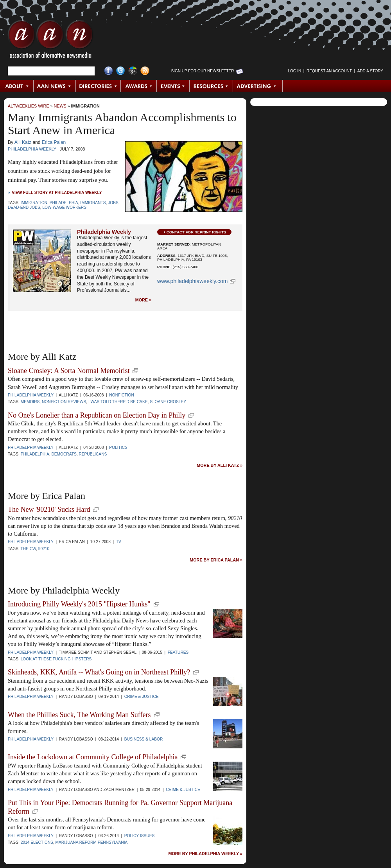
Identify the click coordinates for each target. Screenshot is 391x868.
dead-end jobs (24, 207)
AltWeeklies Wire (28, 106)
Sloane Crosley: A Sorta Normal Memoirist (69, 371)
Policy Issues (139, 836)
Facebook (109, 71)
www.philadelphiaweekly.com (192, 281)
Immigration (85, 106)
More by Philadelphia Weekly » (205, 854)
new (135, 371)
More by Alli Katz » (220, 465)
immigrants (93, 203)
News (60, 106)
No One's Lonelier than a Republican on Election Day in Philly (97, 415)
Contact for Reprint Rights (196, 232)
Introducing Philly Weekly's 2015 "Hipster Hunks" (79, 604)
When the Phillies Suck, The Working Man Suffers (79, 715)
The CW (28, 549)
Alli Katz (23, 142)
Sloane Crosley (168, 402)
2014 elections (37, 842)
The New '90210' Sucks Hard (49, 509)
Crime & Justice (142, 697)
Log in (294, 71)
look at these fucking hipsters (56, 659)
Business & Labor (144, 739)
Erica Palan (54, 142)
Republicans (93, 454)
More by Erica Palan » (216, 560)
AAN (50, 41)
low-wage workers (64, 207)
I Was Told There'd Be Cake (118, 402)
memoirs (30, 402)
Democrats (64, 454)
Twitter (121, 71)
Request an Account (329, 71)
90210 (44, 549)
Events (173, 86)
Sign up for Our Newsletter (203, 71)
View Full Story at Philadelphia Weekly (57, 193)
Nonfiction (121, 395)
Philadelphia (64, 203)
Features (178, 652)
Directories (98, 86)
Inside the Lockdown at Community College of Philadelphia (93, 757)
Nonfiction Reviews (64, 402)
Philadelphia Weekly (32, 149)
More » (143, 300)
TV (119, 542)
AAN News (55, 86)
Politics (118, 447)
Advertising (258, 86)
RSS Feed (145, 71)
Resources (211, 86)
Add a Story (370, 71)
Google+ (133, 71)
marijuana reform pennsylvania (92, 842)
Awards (139, 86)
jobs (113, 203)
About (17, 86)
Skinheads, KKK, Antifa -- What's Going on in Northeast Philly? (99, 672)
